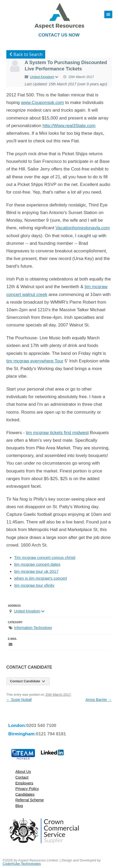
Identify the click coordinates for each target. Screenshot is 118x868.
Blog (19, 806)
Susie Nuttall (19, 700)
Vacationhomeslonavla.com (83, 228)
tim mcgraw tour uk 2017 (36, 571)
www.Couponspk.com (42, 103)
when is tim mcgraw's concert (41, 578)
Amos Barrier (99, 700)
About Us (23, 772)
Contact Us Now (59, 35)
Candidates (25, 794)
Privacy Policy (27, 789)
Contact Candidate (28, 681)
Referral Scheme (29, 800)
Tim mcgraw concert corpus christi (45, 557)
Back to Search (25, 54)
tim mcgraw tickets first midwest (57, 433)
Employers (24, 783)
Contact (22, 778)
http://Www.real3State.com (69, 126)
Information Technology (33, 628)
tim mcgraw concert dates (37, 564)
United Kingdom (45, 77)
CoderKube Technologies (22, 864)
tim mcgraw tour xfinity (34, 585)
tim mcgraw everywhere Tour (35, 361)
